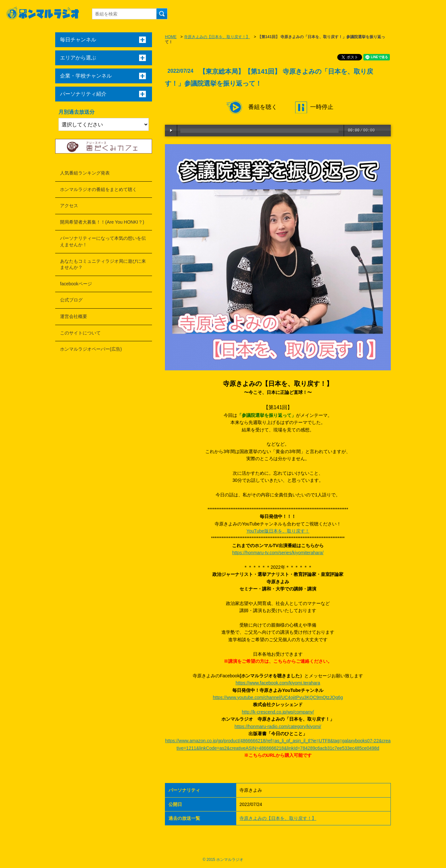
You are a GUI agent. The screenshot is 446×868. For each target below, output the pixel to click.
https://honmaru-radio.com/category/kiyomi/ (278, 726)
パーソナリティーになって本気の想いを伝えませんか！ (103, 241)
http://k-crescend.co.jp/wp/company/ (278, 712)
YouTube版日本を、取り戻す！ (278, 531)
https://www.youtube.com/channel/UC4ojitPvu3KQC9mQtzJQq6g (278, 697)
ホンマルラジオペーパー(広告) (91, 349)
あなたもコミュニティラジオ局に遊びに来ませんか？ (103, 264)
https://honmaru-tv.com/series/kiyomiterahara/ (278, 553)
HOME (171, 37)
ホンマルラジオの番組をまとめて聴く (98, 189)
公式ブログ (71, 300)
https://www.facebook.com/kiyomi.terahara (278, 683)
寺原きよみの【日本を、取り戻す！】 (217, 37)
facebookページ (76, 284)
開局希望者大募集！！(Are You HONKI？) (102, 222)
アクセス (69, 206)
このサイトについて (80, 333)
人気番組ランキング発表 (85, 173)
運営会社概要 (74, 316)
